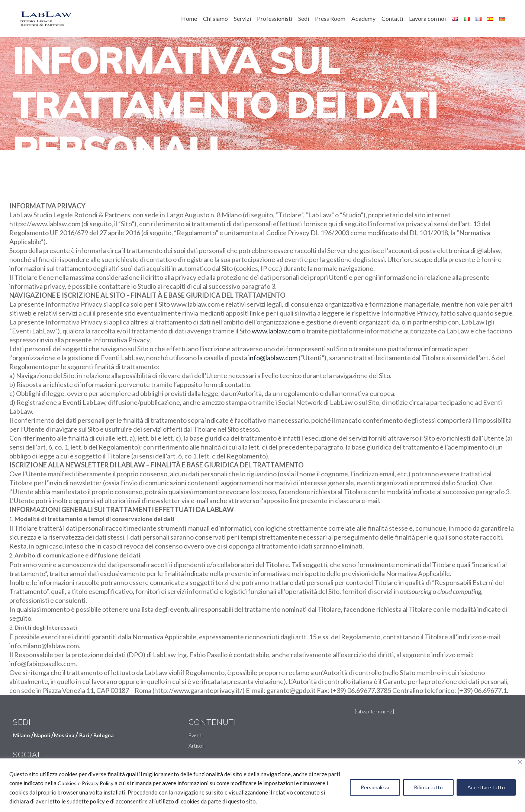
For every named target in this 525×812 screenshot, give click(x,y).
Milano (22, 735)
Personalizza (375, 787)
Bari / (86, 735)
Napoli (42, 735)
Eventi (196, 735)
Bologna (104, 735)
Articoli (197, 746)
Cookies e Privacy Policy (86, 783)
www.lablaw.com (276, 331)
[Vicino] (520, 762)
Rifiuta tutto (428, 787)
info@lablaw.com (273, 358)
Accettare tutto (486, 787)
